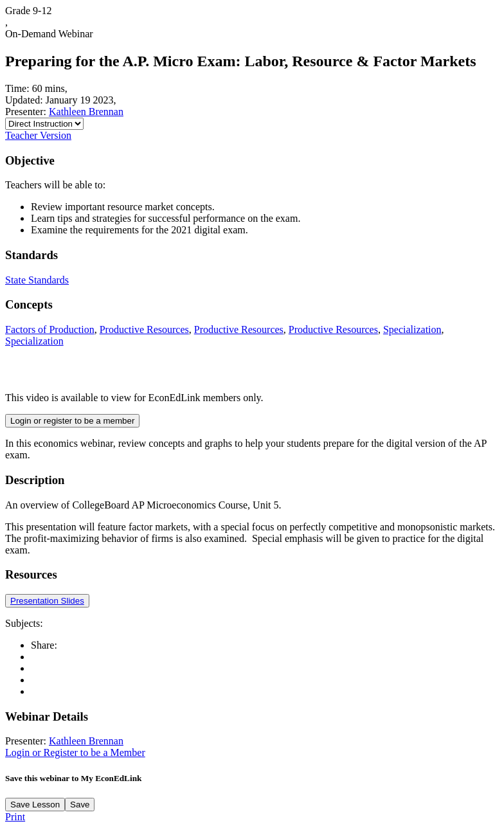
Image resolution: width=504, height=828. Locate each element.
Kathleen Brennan (86, 112)
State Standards (37, 280)
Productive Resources (144, 329)
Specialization (412, 329)
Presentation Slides (47, 601)
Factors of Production (50, 329)
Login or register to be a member (72, 421)
